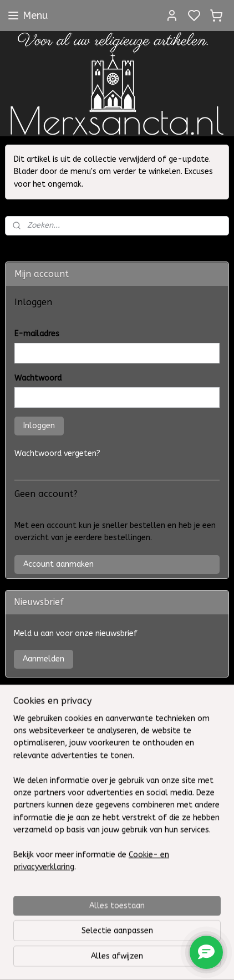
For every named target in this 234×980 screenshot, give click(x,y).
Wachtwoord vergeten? (57, 453)
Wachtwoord (38, 378)
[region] (117, 873)
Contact (29, 739)
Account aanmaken (58, 564)
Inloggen (39, 426)
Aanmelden (44, 659)
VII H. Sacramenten (45, 695)
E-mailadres (37, 334)
